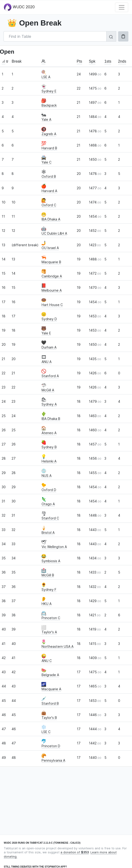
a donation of (75, 852)
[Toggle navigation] (122, 7)
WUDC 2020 (19, 7)
